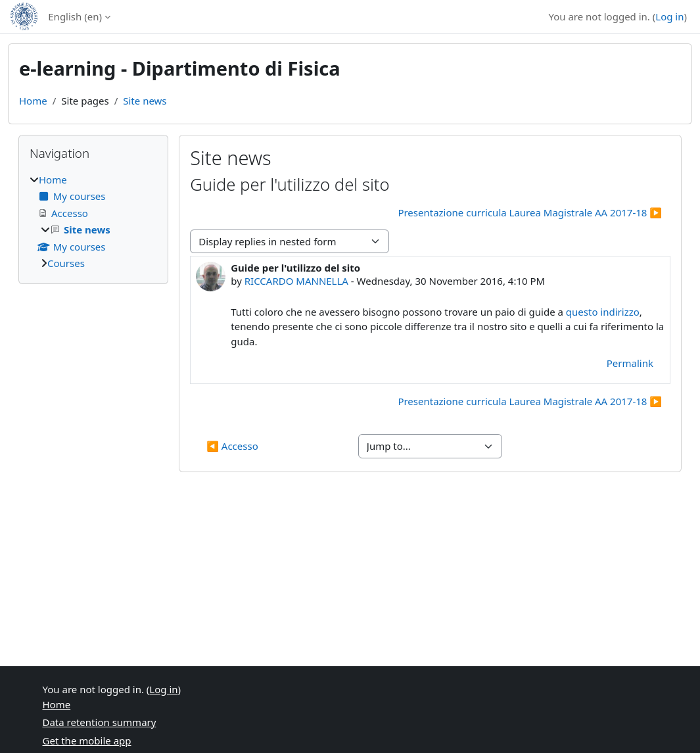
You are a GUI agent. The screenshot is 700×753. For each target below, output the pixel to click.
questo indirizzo (603, 312)
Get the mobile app (87, 741)
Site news (145, 101)
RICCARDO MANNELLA (296, 281)
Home (33, 101)
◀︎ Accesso (232, 446)
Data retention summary (100, 722)
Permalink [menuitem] (630, 363)
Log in (669, 16)
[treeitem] (93, 222)
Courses (66, 263)
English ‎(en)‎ (75, 16)
